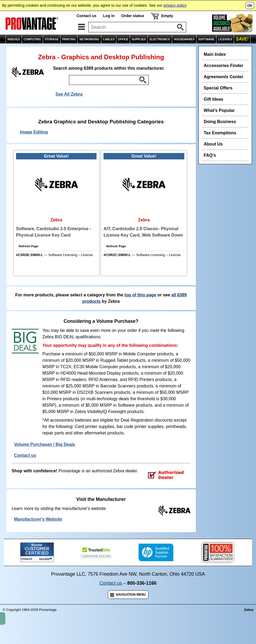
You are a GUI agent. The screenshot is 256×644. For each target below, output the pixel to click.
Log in (109, 16)
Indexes (26, 49)
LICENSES (225, 39)
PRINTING (69, 39)
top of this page (140, 307)
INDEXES (14, 39)
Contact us (86, 16)
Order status (133, 16)
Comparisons (241, 49)
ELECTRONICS (160, 39)
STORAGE (52, 39)
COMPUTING (32, 39)
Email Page (193, 49)
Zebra (44, 49)
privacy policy (175, 5)
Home (8, 49)
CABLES (109, 39)
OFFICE (123, 39)
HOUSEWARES (184, 39)
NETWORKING (89, 39)
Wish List (216, 49)
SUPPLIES (139, 39)
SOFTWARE (206, 39)
